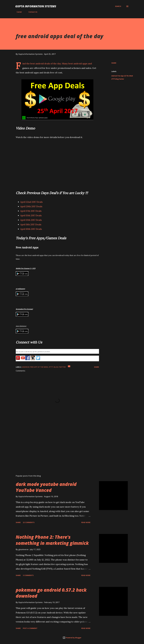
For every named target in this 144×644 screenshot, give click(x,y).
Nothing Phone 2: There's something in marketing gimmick (52, 540)
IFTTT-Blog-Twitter (118, 79)
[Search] (118, 6)
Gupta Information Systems (36, 6)
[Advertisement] (54, 446)
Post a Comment (30, 628)
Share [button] (114, 63)
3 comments (28, 575)
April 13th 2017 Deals (31, 220)
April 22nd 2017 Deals (31, 202)
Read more (86, 522)
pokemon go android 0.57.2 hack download (51, 593)
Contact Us (31, 12)
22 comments (29, 522)
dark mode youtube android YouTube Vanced (46, 487)
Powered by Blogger (72, 638)
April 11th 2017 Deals (31, 224)
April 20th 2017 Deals (31, 206)
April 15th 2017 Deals (31, 215)
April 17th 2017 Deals (31, 211)
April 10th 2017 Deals (31, 229)
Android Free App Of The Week (122, 76)
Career (18, 12)
